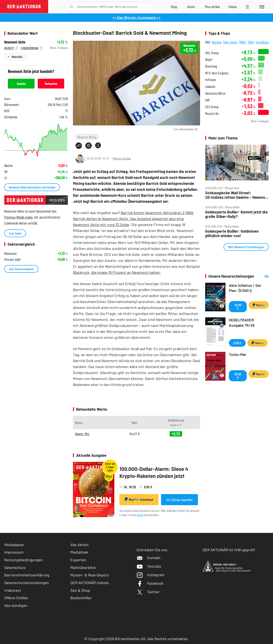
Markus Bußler (122, 158)
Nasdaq (217, 42)
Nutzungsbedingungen (24, 560)
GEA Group (212, 107)
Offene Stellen (16, 598)
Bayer (209, 59)
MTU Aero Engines (217, 73)
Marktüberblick (83, 567)
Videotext (13, 590)
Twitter (148, 592)
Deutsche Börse (215, 93)
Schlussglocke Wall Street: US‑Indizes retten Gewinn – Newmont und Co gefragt (237, 195)
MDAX (243, 42)
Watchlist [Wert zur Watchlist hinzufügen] (17, 57)
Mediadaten (14, 545)
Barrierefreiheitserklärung (27, 575)
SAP (208, 100)
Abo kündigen (16, 605)
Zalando (210, 86)
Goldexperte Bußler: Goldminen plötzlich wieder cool (232, 233)
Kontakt (149, 558)
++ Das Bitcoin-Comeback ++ (136, 17)
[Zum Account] (191, 7)
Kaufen (21, 83)
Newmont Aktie (15, 42)
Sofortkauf (139, 499)
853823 (11, 48)
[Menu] (261, 7)
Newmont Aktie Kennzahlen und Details (32, 187)
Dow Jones (230, 42)
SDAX (251, 42)
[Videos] (233, 7)
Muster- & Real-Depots (90, 575)
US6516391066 (31, 48)
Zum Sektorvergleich (21, 269)
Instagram (150, 575)
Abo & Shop (80, 590)
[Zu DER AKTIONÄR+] (212, 7)
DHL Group (212, 53)
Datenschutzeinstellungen (27, 583)
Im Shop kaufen (179, 500)
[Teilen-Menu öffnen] (79, 146)
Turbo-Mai (237, 354)
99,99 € (238, 376)
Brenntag (211, 66)
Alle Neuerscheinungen (262, 276)
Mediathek (79, 552)
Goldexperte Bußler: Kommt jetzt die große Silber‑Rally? (236, 214)
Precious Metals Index (18, 217)
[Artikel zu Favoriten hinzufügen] (98, 145)
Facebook (150, 583)
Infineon (211, 80)
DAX (208, 42)
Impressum (14, 552)
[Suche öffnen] (71, 7)
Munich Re (212, 114)
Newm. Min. (82, 434)
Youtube (149, 566)
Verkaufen (51, 83)
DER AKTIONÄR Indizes (90, 583)
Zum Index (15, 233)
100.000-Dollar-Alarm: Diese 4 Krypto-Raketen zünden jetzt (154, 472)
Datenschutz (15, 567)
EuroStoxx (262, 42)
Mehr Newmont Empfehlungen (246, 247)
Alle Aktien (79, 545)
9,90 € (237, 343)
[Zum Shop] (174, 7)
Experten (78, 560)
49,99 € (238, 307)
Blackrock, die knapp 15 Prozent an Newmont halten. (117, 272)
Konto (140, 515)
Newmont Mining (87, 137)
